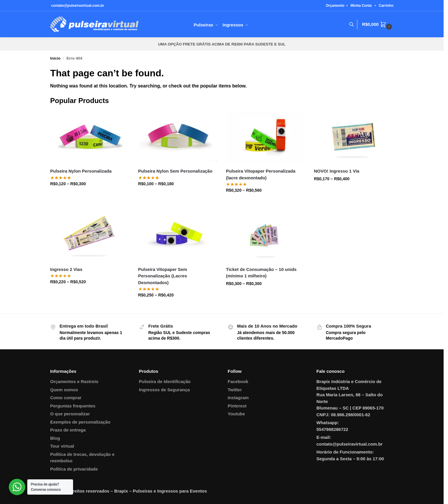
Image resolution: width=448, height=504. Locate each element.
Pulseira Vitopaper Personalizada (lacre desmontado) (261, 174)
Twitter (235, 390)
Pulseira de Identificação (165, 381)
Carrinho (386, 6)
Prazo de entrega (68, 430)
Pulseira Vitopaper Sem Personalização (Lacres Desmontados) (163, 276)
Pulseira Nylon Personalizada (81, 171)
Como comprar (66, 398)
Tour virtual (62, 446)
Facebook (238, 381)
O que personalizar (70, 414)
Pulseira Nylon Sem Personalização (175, 171)
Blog (55, 438)
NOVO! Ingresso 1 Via (337, 171)
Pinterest (237, 406)
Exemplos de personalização (80, 422)
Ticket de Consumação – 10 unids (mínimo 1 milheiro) (261, 273)
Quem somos (64, 390)
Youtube (236, 414)
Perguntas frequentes (73, 406)
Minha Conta (361, 6)
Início (55, 58)
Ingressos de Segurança (164, 390)
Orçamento (335, 6)
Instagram (238, 398)
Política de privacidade (74, 469)
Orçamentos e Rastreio (74, 381)
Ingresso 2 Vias (66, 269)
